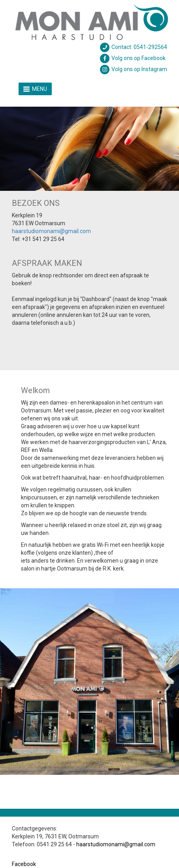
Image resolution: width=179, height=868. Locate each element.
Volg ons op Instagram (133, 69)
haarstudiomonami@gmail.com (51, 231)
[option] (89, 149)
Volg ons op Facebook (132, 58)
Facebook (24, 864)
